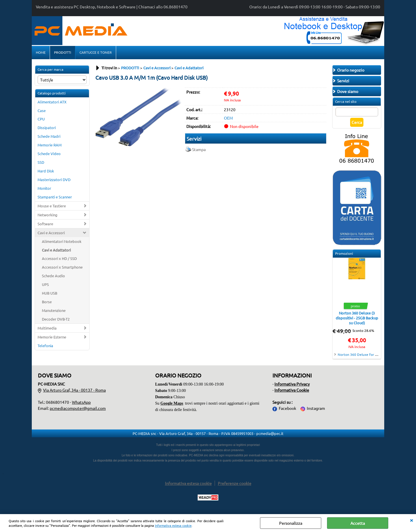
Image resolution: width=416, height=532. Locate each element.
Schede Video (49, 154)
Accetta (358, 523)
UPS (45, 284)
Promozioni (344, 253)
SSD (41, 162)
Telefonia (45, 346)
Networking (48, 215)
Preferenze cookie (235, 483)
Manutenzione (54, 310)
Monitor (44, 188)
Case (42, 110)
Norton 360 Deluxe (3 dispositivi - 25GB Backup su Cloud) (357, 318)
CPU (41, 119)
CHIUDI (411, 520)
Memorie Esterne (52, 337)
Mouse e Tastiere (52, 206)
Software (45, 224)
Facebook (287, 408)
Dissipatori (47, 128)
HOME (41, 52)
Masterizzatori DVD (54, 179)
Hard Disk (46, 171)
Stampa (199, 149)
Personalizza (291, 523)
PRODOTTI (63, 52)
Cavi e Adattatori (56, 250)
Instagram (316, 408)
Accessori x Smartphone (62, 267)
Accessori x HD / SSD (59, 258)
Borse (47, 302)
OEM (228, 118)
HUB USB (50, 293)
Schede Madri (49, 136)
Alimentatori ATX (52, 102)
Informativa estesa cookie (173, 525)
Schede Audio (53, 276)
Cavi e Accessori (51, 233)
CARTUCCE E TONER (96, 52)
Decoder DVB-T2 (56, 319)
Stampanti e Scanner (55, 197)
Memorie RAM (50, 145)
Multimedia (47, 328)
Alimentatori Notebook (62, 241)
